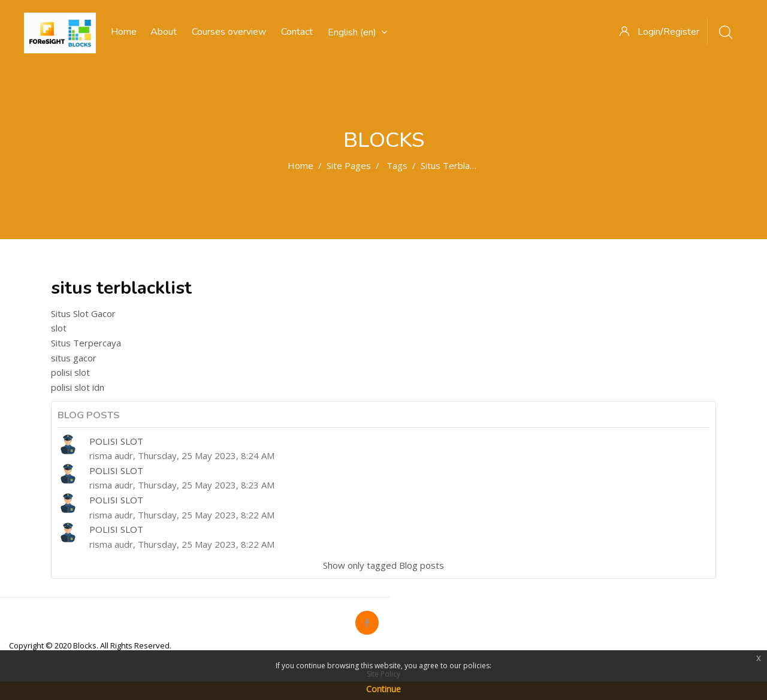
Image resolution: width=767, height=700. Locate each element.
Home (301, 165)
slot (59, 328)
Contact (297, 32)
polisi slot (70, 372)
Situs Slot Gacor (83, 313)
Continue (383, 689)
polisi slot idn (78, 387)
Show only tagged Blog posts (383, 565)
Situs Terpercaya (86, 343)
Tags (397, 165)
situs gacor (74, 358)
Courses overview (229, 32)
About (164, 32)
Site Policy (383, 674)
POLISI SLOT (116, 441)
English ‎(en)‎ (357, 32)
